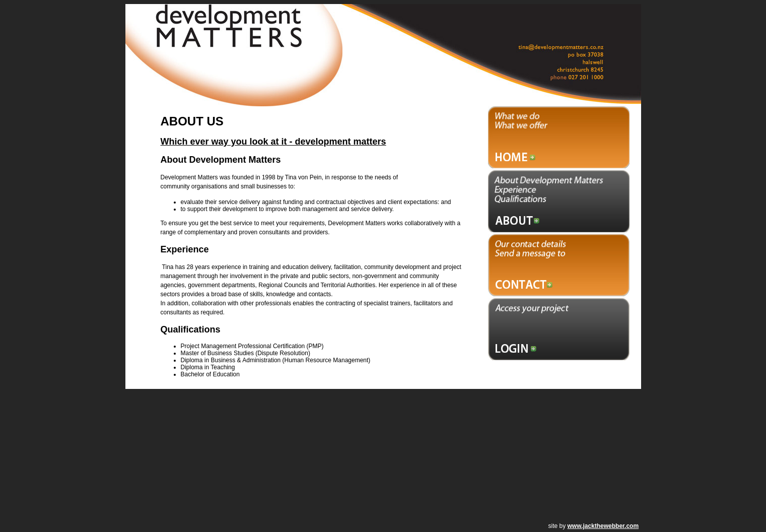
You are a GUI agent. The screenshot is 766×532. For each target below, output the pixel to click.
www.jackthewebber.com (603, 526)
